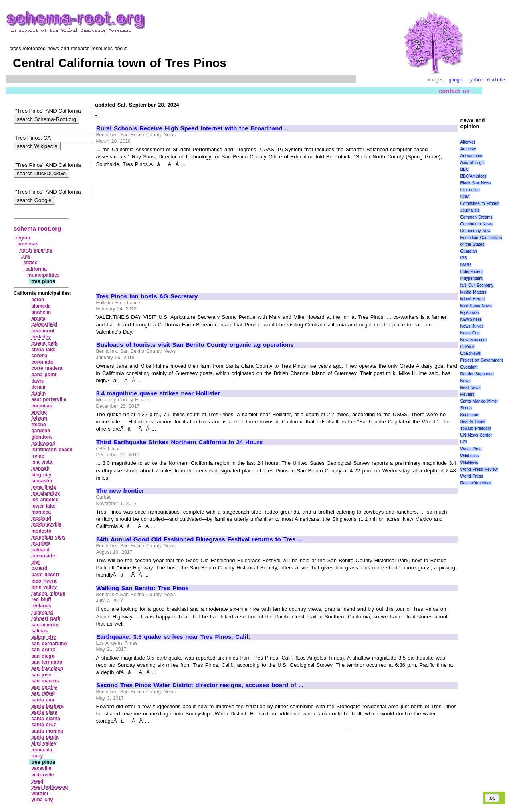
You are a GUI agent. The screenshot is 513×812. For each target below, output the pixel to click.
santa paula (45, 737)
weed (37, 781)
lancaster (42, 481)
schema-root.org (37, 228)
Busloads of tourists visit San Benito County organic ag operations (195, 345)
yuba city (42, 800)
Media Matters (474, 292)
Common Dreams (477, 217)
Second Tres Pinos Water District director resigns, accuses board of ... (200, 685)
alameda (41, 306)
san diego (43, 656)
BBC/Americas (474, 176)
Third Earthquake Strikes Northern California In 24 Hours (179, 442)
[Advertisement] (164, 227)
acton (38, 300)
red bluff (41, 599)
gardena (41, 431)
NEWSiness (471, 319)
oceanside (43, 556)
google (456, 80)
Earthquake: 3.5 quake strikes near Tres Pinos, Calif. (173, 637)
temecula (42, 750)
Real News (471, 388)
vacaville (41, 768)
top (492, 798)
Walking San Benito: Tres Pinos (142, 588)
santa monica (47, 731)
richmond (42, 612)
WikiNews (469, 463)
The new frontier (120, 491)
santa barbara (47, 706)
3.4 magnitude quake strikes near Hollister (158, 393)
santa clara (44, 712)
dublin (38, 393)
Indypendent (472, 278)
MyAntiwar (470, 313)
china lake (43, 350)
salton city (43, 637)
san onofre (44, 687)
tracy (37, 756)
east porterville (49, 399)
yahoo (477, 80)
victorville (42, 775)
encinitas (42, 406)
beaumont (43, 331)
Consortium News (477, 224)
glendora (41, 437)
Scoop (466, 408)
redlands (41, 606)
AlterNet (468, 142)
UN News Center (476, 435)
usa (26, 256)
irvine (38, 456)
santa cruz (43, 725)
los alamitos (45, 493)
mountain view (48, 537)
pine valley (44, 587)
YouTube (496, 80)
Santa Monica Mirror (479, 401)
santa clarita (46, 719)
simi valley (44, 743)
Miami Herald (473, 299)
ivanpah (40, 468)
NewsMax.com (474, 340)
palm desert (45, 575)
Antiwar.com (471, 156)
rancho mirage (48, 593)
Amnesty (468, 149)
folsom (39, 418)
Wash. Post (471, 449)
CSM (465, 197)
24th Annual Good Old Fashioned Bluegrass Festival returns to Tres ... (200, 539)
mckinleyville (46, 524)
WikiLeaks (470, 456)
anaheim (41, 312)
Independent (472, 272)
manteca (41, 512)
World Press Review (479, 469)
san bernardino (49, 644)
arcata (38, 318)
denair (38, 387)
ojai (35, 562)
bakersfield (44, 324)
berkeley (41, 337)
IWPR (466, 265)
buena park (44, 343)
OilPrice (468, 347)
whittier (40, 794)
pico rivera (44, 581)
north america (36, 250)
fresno (39, 425)
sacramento (45, 625)
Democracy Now (476, 231)
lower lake (43, 506)
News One (470, 333)
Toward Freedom (476, 428)
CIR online (470, 190)
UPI (464, 442)
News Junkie (472, 326)
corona (39, 356)
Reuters (468, 394)
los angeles (45, 500)
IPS (464, 258)
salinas (39, 631)
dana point (44, 375)
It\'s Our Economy (477, 285)
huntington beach (52, 450)
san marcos (45, 681)
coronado (42, 362)
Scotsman (469, 415)
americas (28, 244)
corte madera (47, 368)
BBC (465, 169)
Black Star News (476, 183)
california (36, 269)
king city (41, 475)
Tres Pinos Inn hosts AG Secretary (147, 296)
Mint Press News (476, 306)
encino (39, 412)
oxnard (39, 568)
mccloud (41, 518)
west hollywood (49, 787)
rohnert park (46, 618)
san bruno (43, 650)
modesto (41, 531)
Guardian (469, 251)
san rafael (43, 693)
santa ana (43, 700)
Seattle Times (473, 422)
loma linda (43, 487)
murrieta (41, 543)
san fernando (47, 662)
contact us (454, 91)
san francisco (47, 668)
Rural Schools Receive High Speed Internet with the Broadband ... (193, 128)
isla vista (42, 462)
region (23, 238)
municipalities (44, 275)
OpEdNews (471, 353)
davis (37, 381)
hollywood (43, 443)
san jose (41, 675)
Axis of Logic (473, 163)
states (31, 263)
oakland (40, 550)
